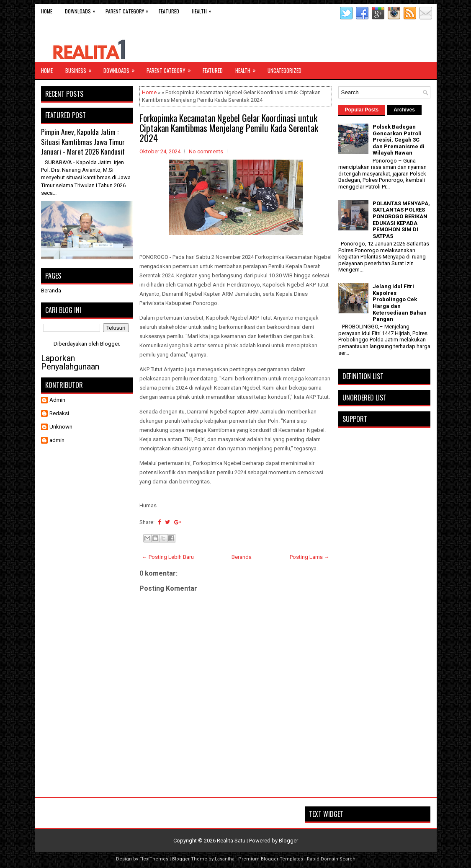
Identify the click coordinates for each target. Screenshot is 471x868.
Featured (169, 11)
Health (203, 9)
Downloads (82, 9)
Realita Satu (231, 841)
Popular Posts (362, 110)
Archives (404, 110)
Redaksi (59, 413)
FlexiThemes (154, 859)
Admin (57, 400)
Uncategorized (284, 70)
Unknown (61, 427)
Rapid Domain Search (331, 859)
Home (47, 11)
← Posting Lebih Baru (168, 557)
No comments (206, 151)
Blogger (109, 344)
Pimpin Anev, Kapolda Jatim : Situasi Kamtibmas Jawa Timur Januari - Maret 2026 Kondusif (83, 142)
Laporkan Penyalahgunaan (70, 362)
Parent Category (129, 9)
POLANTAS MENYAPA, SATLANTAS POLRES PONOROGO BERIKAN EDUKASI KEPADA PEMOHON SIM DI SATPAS (401, 220)
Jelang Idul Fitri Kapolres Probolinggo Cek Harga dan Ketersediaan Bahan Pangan (400, 303)
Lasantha (225, 859)
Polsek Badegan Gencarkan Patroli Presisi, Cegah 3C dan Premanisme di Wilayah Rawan (399, 140)
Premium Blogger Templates (271, 859)
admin (57, 440)
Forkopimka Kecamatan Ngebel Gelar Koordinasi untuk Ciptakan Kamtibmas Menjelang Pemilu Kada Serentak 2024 (229, 128)
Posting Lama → (310, 557)
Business (81, 68)
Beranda (242, 557)
